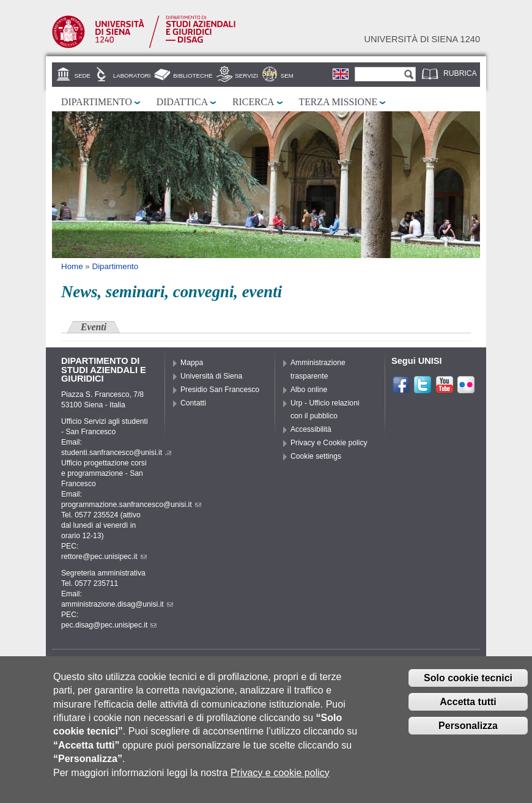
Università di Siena (211, 376)
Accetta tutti (468, 711)
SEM (287, 76)
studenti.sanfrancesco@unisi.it (116, 453)
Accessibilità (311, 429)
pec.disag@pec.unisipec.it (109, 625)
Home (72, 266)
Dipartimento (97, 102)
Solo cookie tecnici (468, 688)
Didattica (182, 102)
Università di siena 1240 (422, 39)
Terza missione (338, 102)
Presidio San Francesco (220, 390)
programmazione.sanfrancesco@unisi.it (131, 505)
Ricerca (253, 102)
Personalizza (468, 735)
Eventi (94, 327)
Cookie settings (316, 456)
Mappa (192, 363)
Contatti (193, 403)
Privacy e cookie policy (280, 782)
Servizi (246, 76)
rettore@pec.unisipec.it (104, 557)
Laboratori (132, 76)
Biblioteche (193, 76)
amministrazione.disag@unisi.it (117, 604)
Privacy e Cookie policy (329, 443)
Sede (83, 76)
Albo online (309, 390)
